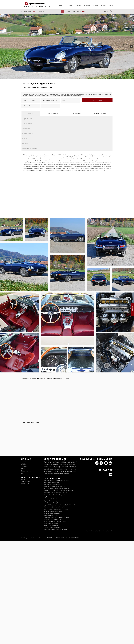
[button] (30, 11)
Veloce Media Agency (33, 538)
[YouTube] (106, 463)
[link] (111, 11)
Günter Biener (102, 531)
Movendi (110, 531)
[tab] (31, 114)
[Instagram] (97, 463)
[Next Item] (131, 47)
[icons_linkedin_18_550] (110, 463)
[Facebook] (101, 463)
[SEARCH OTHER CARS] (97, 100)
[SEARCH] (48, 12)
